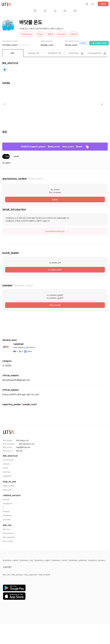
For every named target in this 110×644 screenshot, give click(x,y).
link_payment (9, 537)
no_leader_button (55, 270)
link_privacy (8, 533)
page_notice (9, 486)
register (55, 200)
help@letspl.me (23, 447)
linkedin (6, 511)
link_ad (19, 451)
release (6, 464)
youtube (7, 519)
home (5, 468)
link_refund (8, 541)
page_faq (7, 490)
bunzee (6, 499)
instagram (7, 503)
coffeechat (8, 460)
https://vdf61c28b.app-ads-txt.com (21, 394)
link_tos (6, 529)
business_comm (60, 560)
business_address (78, 560)
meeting (7, 472)
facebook (7, 515)
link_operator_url (27, 444)
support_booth (99, 43)
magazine (7, 476)
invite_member (55, 305)
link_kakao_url (23, 440)
